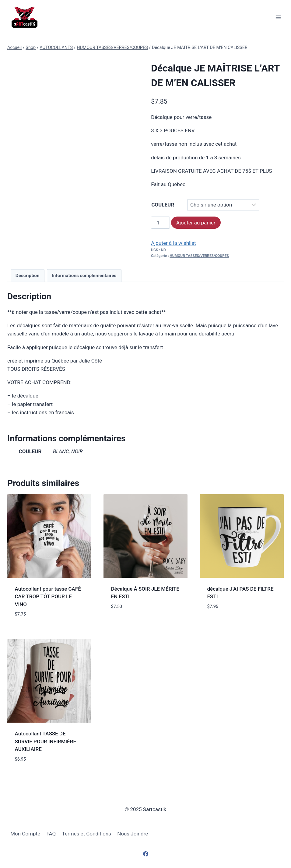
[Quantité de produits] (160, 223)
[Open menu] (278, 17)
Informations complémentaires (84, 276)
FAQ (51, 834)
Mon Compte (25, 834)
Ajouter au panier (196, 223)
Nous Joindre (133, 834)
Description (28, 276)
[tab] (28, 276)
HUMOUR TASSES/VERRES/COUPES (199, 256)
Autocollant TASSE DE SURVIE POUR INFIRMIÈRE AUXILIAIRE (46, 741)
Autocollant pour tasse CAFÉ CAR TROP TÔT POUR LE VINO (48, 597)
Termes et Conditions (87, 834)
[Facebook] (145, 854)
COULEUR (163, 205)
